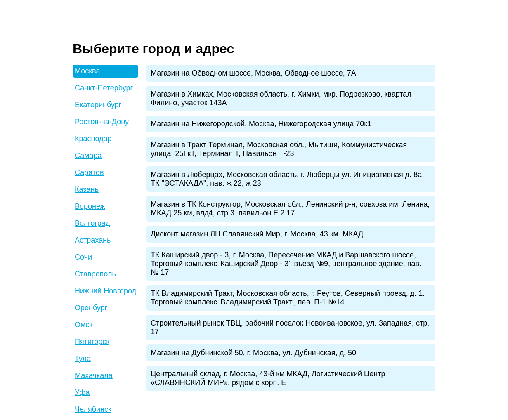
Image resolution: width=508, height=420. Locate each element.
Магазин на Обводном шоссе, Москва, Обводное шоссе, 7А (253, 73)
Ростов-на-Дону (102, 122)
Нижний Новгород (105, 291)
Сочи (83, 257)
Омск (84, 325)
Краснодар (93, 139)
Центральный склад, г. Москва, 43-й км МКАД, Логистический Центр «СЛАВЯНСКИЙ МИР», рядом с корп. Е (268, 378)
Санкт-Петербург (104, 88)
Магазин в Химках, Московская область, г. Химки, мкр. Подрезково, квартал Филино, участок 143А (281, 98)
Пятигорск (92, 342)
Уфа (82, 392)
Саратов (89, 172)
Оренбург (91, 308)
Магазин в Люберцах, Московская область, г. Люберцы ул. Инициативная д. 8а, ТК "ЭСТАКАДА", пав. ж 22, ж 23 (287, 179)
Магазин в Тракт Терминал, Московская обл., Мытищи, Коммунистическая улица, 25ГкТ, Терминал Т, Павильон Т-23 (279, 149)
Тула (83, 359)
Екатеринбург (98, 105)
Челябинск (93, 409)
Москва (87, 71)
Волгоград (92, 223)
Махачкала (94, 375)
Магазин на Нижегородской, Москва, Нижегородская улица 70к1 (261, 124)
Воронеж (90, 206)
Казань (87, 189)
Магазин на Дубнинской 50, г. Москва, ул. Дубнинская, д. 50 (253, 353)
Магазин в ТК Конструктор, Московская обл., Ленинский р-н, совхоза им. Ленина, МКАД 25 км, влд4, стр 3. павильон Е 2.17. (290, 209)
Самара (88, 156)
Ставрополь (95, 274)
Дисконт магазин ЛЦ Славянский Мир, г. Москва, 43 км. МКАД (257, 234)
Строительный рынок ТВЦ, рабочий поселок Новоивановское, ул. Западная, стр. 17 (290, 327)
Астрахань (93, 240)
